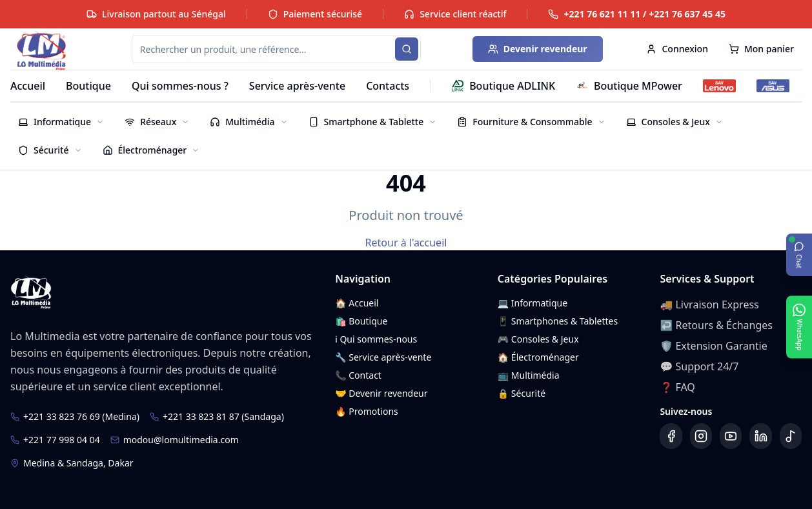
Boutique (88, 86)
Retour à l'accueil (406, 243)
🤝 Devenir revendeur (381, 393)
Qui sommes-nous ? (180, 86)
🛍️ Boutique (361, 321)
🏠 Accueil (357, 303)
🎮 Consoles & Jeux (538, 339)
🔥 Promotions (367, 411)
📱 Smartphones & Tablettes (558, 321)
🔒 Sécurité (522, 393)
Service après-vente (297, 86)
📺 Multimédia (529, 375)
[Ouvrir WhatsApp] (799, 327)
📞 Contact (358, 375)
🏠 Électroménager (538, 357)
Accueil (28, 86)
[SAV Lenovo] (719, 86)
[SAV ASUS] (773, 86)
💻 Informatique (533, 303)
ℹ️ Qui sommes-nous (376, 339)
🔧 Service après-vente (383, 357)
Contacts (388, 86)
